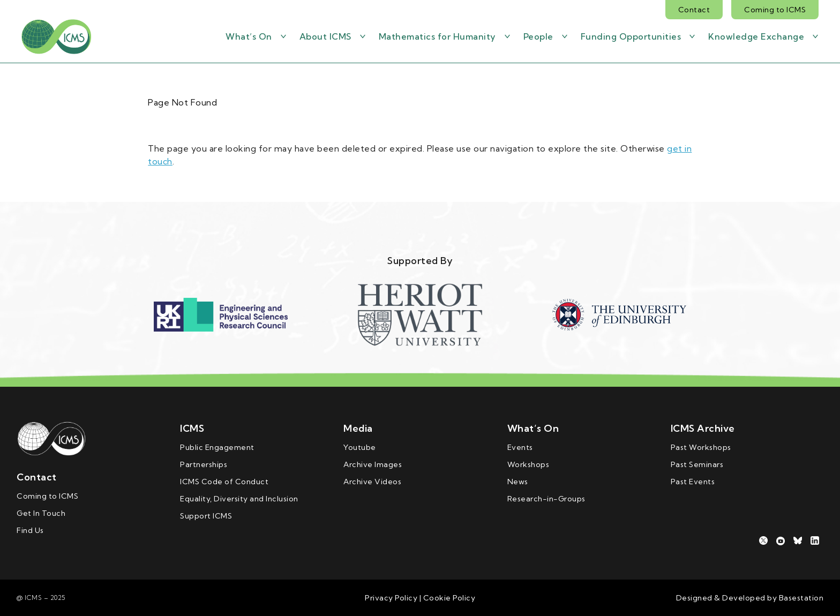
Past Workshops (701, 447)
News (518, 482)
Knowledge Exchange (756, 36)
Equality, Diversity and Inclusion (239, 499)
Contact (694, 10)
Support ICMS (206, 516)
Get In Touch (41, 513)
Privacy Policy (391, 598)
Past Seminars (697, 464)
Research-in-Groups (546, 499)
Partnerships (204, 464)
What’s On (249, 36)
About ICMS (325, 36)
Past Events (693, 482)
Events (520, 447)
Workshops (528, 464)
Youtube (360, 447)
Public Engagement (217, 447)
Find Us (30, 530)
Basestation (801, 598)
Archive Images (373, 464)
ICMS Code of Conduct (224, 482)
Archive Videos (372, 482)
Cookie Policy (448, 598)
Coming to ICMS (775, 10)
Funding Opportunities (631, 36)
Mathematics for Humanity (437, 36)
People (538, 36)
